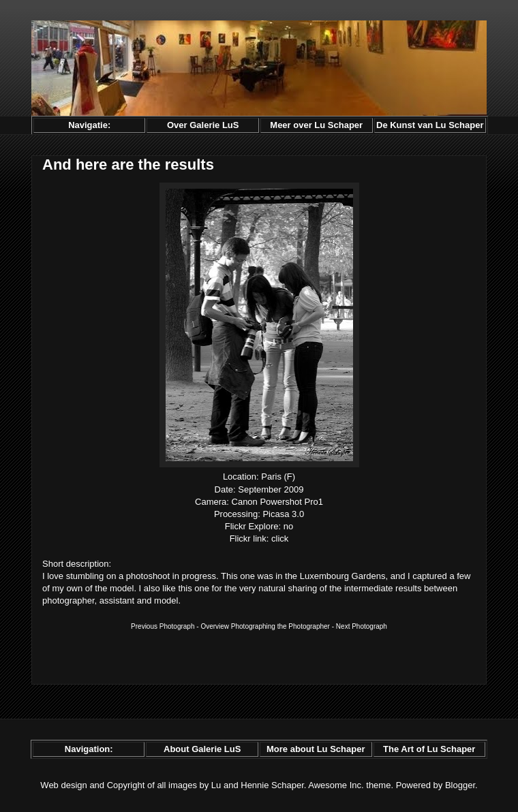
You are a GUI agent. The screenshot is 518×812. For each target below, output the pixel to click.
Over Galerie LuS (203, 125)
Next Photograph (362, 626)
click (280, 538)
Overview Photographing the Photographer (265, 626)
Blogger (460, 785)
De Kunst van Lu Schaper (430, 125)
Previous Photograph (163, 626)
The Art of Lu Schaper (429, 749)
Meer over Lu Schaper (316, 125)
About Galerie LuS (202, 749)
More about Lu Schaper (316, 749)
